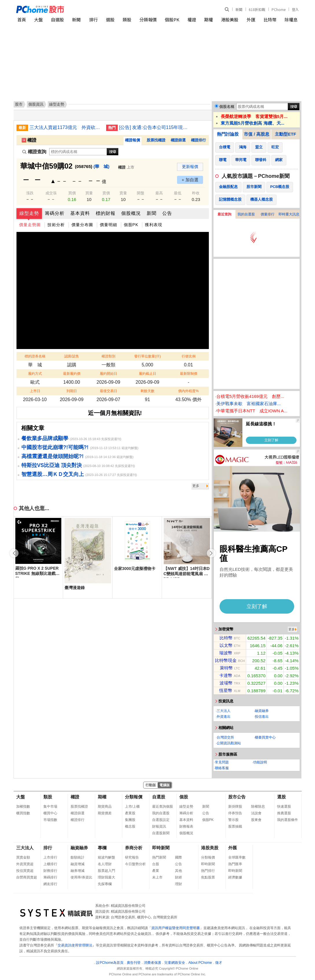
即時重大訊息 (289, 214)
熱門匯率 (235, 864)
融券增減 (78, 871)
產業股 (130, 813)
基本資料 (80, 213)
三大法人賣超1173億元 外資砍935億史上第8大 (66, 127)
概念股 (130, 826)
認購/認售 (72, 356)
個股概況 (131, 213)
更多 (196, 486)
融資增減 (78, 864)
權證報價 (132, 140)
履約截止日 (148, 374)
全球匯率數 (237, 857)
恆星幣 (226, 690)
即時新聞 (161, 848)
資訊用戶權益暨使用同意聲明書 (176, 928)
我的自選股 (246, 214)
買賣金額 (23, 857)
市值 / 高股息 (257, 134)
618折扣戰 (257, 9)
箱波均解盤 (106, 857)
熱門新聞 (159, 857)
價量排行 (268, 214)
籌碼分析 (55, 213)
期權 (209, 20)
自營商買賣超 (27, 877)
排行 (93, 20)
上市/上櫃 (132, 806)
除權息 (291, 20)
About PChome (200, 963)
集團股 (130, 820)
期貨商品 (105, 806)
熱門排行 (208, 871)
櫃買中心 (50, 813)
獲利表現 (154, 225)
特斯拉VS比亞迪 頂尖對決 (52, 465)
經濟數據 (235, 877)
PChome (279, 9)
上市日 (35, 391)
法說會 (256, 813)
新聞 (239, 9)
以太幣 (226, 645)
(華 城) (101, 166)
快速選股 (284, 806)
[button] (211, 553)
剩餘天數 (148, 391)
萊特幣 (226, 668)
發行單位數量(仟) (148, 356)
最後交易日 (108, 391)
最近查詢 (224, 214)
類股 (127, 20)
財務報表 (186, 826)
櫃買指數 (23, 813)
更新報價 (190, 167)
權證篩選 (178, 140)
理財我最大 (106, 877)
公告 (167, 213)
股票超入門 (106, 871)
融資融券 (262, 711)
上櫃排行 (50, 864)
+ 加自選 (190, 180)
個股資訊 (36, 104)
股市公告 (237, 797)
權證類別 (108, 356)
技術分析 (56, 225)
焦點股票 (208, 877)
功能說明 (260, 762)
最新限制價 (189, 374)
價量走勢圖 (30, 225)
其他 (178, 871)
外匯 (251, 20)
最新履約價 (72, 374)
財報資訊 (159, 826)
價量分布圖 (82, 225)
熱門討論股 (228, 134)
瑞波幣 (226, 653)
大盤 (38, 20)
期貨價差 (105, 813)
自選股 (57, 20)
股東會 (256, 820)
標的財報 (106, 213)
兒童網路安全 (175, 963)
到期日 (72, 391)
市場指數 (50, 820)
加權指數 (23, 806)
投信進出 (262, 717)
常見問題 (222, 762)
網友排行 (50, 884)
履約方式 (35, 374)
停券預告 (235, 813)
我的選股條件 (288, 820)
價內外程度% (188, 391)
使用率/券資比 (81, 877)
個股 (184, 797)
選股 (110, 20)
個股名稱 (227, 107)
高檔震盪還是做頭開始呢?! (52, 456)
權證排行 (198, 140)
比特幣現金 (226, 660)
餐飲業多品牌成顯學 (45, 438)
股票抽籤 (235, 826)
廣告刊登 (134, 963)
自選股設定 (161, 820)
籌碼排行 (50, 877)
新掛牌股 (235, 806)
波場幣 (226, 683)
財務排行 (50, 871)
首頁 (22, 20)
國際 (178, 857)
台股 (156, 864)
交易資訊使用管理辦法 (75, 945)
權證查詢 (34, 152)
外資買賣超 (25, 864)
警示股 (233, 820)
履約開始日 (108, 374)
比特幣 (270, 20)
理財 (178, 884)
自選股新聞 (161, 833)
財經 (178, 877)
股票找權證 (156, 140)
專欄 (102, 848)
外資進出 (224, 717)
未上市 (157, 877)
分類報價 (148, 20)
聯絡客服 (222, 768)
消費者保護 (152, 963)
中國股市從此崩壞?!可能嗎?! (55, 447)
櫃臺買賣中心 (265, 737)
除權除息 (258, 806)
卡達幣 (226, 675)
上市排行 (50, 857)
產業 (156, 871)
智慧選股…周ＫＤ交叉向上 (53, 474)
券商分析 (134, 848)
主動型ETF (285, 134)
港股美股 (230, 20)
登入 (295, 9)
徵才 (219, 963)
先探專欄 (105, 884)
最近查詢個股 (163, 806)
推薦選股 (284, 813)
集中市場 (50, 806)
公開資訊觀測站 (229, 743)
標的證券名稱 (35, 356)
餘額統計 (78, 857)
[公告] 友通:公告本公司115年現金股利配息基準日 (155, 127)
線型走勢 (29, 213)
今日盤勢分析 (135, 864)
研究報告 (132, 857)
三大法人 (224, 711)
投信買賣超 (25, 871)
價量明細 (108, 225)
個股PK (172, 20)
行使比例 (189, 356)
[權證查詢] (78, 152)
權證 (192, 20)
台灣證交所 (225, 737)
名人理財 (105, 864)
